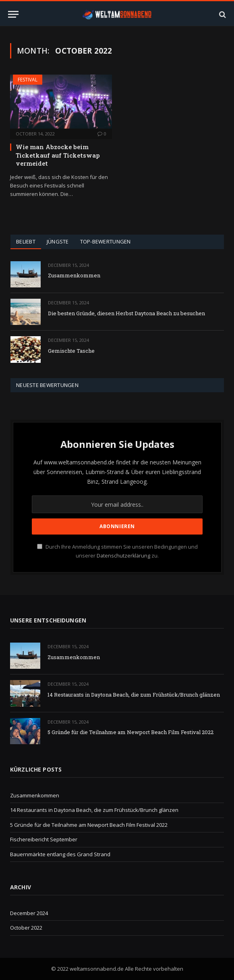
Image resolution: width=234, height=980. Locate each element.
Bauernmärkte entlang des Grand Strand (60, 854)
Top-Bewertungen (106, 241)
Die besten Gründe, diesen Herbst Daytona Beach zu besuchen (126, 313)
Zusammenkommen (74, 275)
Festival (28, 80)
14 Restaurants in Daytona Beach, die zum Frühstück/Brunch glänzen (134, 695)
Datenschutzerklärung (123, 556)
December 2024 (29, 913)
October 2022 (26, 928)
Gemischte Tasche (71, 351)
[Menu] (13, 14)
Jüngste (58, 241)
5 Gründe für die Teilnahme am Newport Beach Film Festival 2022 (130, 732)
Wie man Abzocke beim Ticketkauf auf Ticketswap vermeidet (58, 155)
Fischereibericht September (44, 839)
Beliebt (26, 241)
